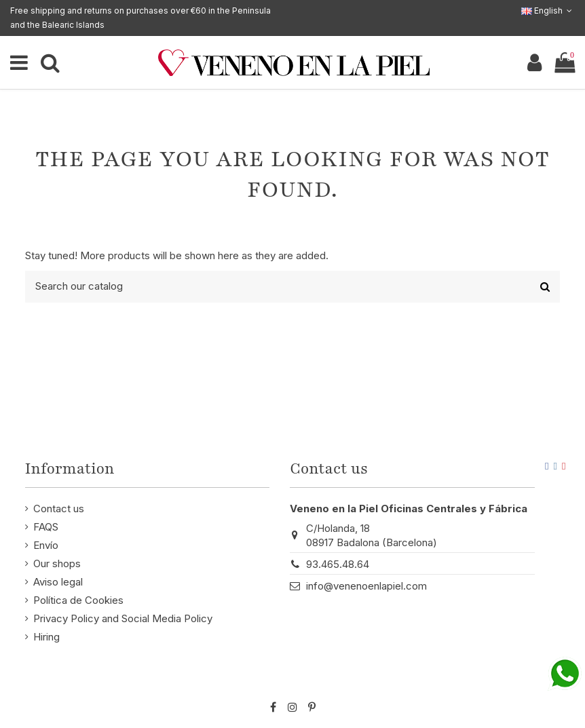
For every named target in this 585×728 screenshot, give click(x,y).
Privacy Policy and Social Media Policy (123, 618)
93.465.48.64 (338, 564)
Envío (46, 545)
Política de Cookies (78, 600)
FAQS (46, 527)
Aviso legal (58, 582)
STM (535, 685)
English (548, 11)
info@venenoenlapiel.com (366, 586)
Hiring (46, 637)
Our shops (57, 563)
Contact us (59, 509)
